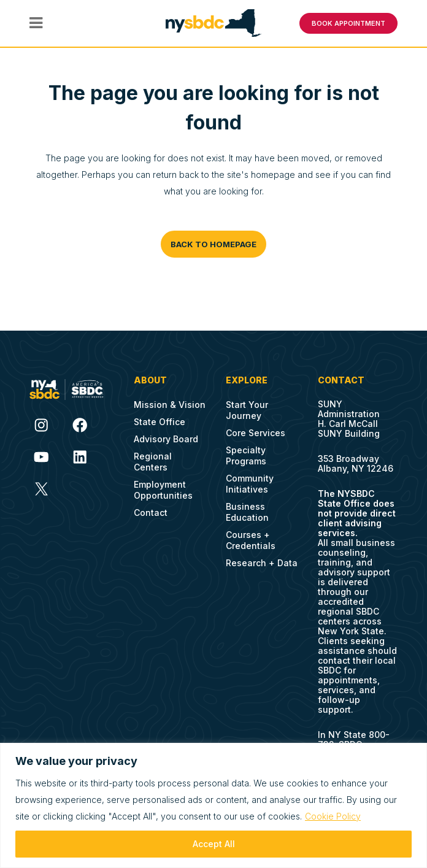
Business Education (247, 508)
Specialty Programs (246, 452)
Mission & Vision (170, 401)
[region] (213, 805)
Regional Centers (153, 458)
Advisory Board (166, 435)
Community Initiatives (250, 480)
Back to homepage (213, 240)
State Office (160, 418)
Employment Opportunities (163, 486)
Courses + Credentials (251, 536)
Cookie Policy (333, 816)
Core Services (256, 429)
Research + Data (262, 559)
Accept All (214, 844)
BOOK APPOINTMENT (348, 21)
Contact (151, 509)
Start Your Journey (247, 406)
